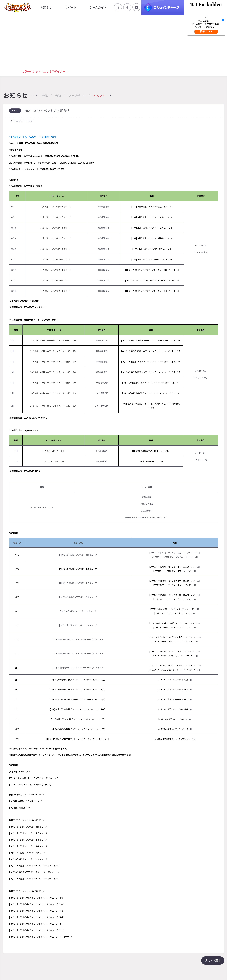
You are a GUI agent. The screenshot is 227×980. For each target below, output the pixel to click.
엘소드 (17, 7)
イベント (99, 96)
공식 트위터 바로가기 (118, 7)
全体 (45, 96)
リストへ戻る (213, 960)
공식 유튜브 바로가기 (136, 7)
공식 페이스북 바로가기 (127, 7)
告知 (58, 96)
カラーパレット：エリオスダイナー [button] (43, 71)
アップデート (77, 96)
